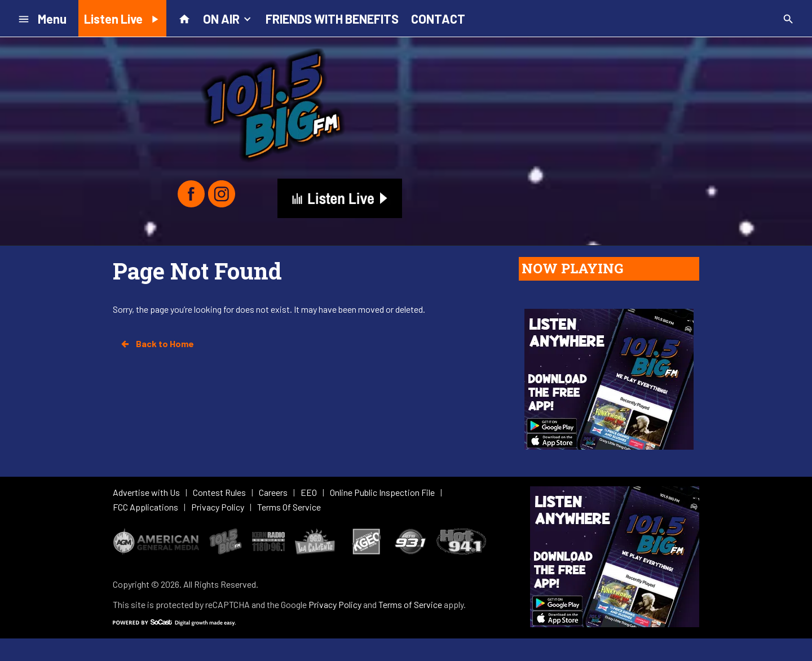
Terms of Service (410, 604)
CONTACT (438, 19)
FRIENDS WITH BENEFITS (332, 19)
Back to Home (157, 344)
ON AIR (228, 18)
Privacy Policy (335, 604)
